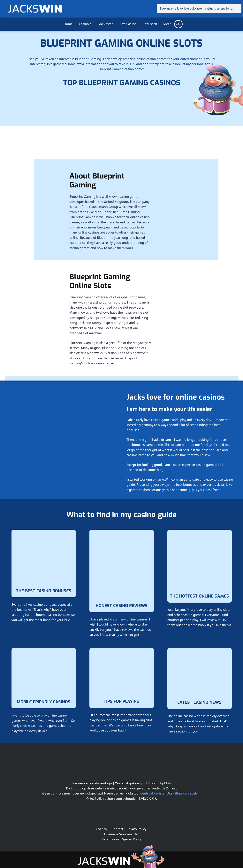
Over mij (102, 829)
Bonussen (150, 24)
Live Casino (128, 24)
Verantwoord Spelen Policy (122, 839)
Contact (117, 829)
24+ (178, 24)
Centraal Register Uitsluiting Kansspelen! (171, 793)
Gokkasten (106, 24)
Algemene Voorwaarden (122, 834)
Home (68, 24)
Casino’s (85, 24)
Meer (167, 24)
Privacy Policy (136, 829)
